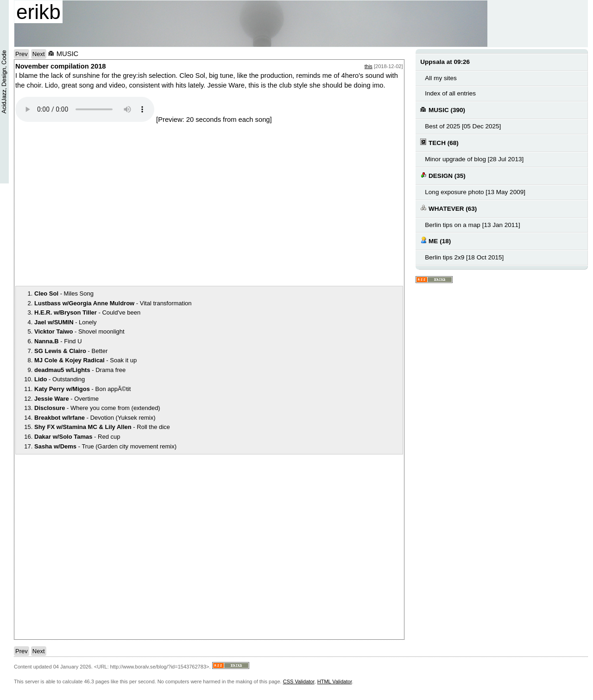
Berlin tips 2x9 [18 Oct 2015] (464, 257)
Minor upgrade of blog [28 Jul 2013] (474, 159)
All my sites (441, 78)
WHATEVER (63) (448, 208)
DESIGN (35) (443, 175)
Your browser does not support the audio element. (85, 109)
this (369, 66)
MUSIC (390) (443, 110)
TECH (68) (439, 142)
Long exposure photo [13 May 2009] (475, 192)
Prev (22, 54)
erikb (38, 12)
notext (145, 204)
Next (39, 54)
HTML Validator (335, 681)
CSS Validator (299, 681)
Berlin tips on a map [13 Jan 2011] (472, 225)
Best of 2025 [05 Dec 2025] (463, 126)
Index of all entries (450, 93)
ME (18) (435, 241)
